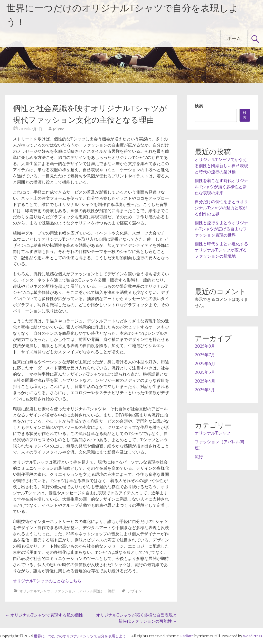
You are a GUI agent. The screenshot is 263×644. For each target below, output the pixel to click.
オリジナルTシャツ (35, 591)
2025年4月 (205, 381)
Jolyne (59, 129)
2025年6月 (205, 364)
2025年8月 (205, 346)
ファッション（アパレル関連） (79, 591)
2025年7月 (205, 355)
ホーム (234, 38)
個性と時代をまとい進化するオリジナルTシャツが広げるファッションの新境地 (221, 250)
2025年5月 (205, 372)
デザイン (135, 591)
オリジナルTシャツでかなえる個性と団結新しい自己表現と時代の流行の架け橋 (221, 166)
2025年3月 (205, 390)
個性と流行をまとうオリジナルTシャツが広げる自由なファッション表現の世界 (221, 229)
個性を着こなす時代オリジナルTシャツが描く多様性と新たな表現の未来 (221, 187)
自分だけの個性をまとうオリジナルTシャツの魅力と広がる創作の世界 (221, 208)
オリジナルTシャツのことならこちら (47, 581)
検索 (199, 106)
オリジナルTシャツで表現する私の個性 (44, 615)
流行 (111, 591)
